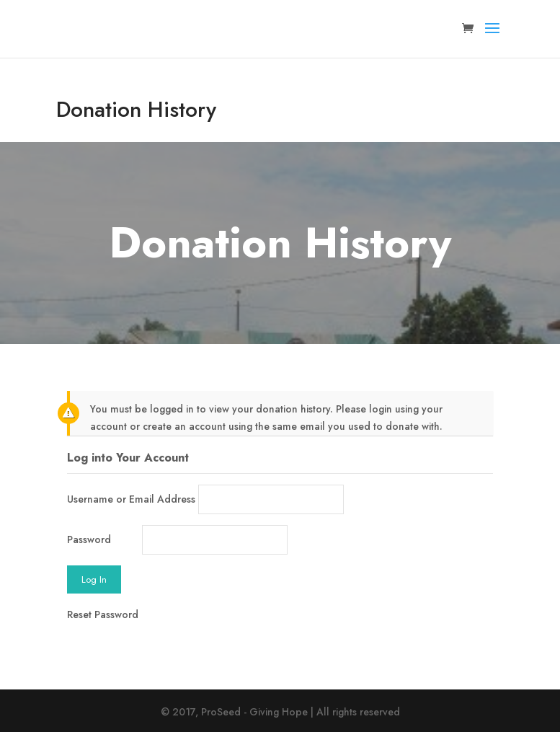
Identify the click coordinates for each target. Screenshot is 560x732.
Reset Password (103, 614)
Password (89, 539)
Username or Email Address (131, 499)
